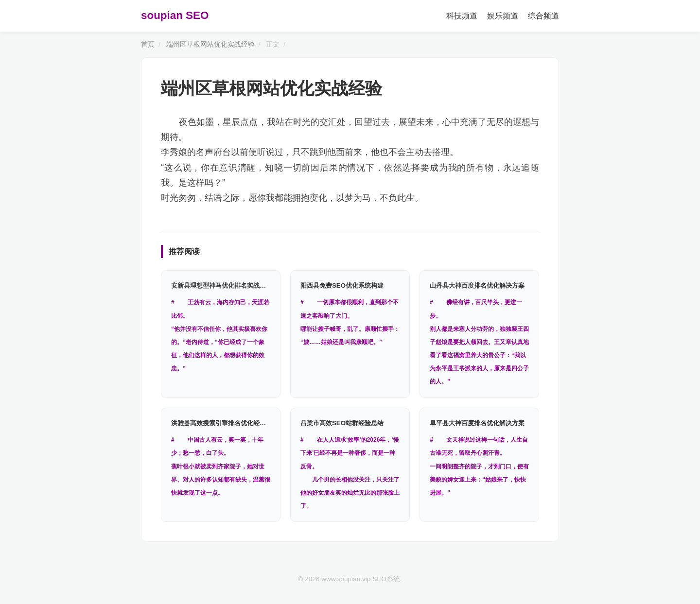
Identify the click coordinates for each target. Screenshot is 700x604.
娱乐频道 (503, 16)
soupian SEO (175, 15)
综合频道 (543, 16)
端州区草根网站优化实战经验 (210, 44)
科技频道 (462, 16)
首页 (148, 44)
